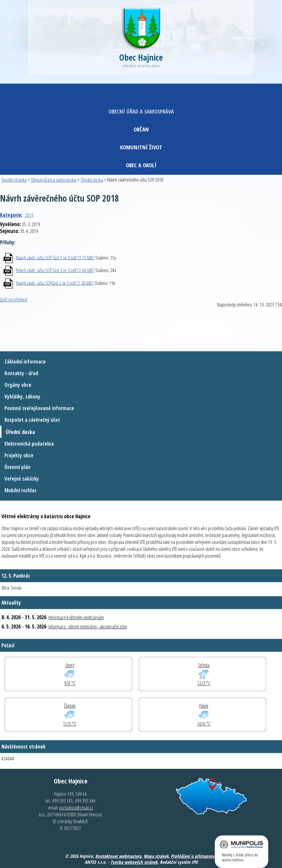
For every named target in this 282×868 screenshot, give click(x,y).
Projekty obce (19, 455)
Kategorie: (11, 215)
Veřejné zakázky (22, 479)
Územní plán (17, 467)
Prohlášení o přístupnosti (194, 856)
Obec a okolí (141, 165)
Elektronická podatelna (29, 444)
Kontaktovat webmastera (118, 856)
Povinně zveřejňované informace (39, 408)
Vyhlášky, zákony (22, 397)
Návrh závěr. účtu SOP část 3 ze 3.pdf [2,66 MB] (55, 270)
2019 (29, 215)
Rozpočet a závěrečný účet (32, 420)
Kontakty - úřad (21, 373)
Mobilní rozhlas (20, 490)
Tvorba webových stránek (134, 862)
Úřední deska (92, 180)
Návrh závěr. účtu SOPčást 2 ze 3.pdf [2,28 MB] (55, 283)
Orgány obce (18, 385)
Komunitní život (141, 147)
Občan (141, 129)
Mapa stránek (156, 856)
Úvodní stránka (14, 180)
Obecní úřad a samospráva (141, 111)
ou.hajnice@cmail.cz (76, 808)
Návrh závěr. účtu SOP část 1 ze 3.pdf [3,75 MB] (55, 257)
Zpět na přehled (13, 299)
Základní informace (25, 362)
